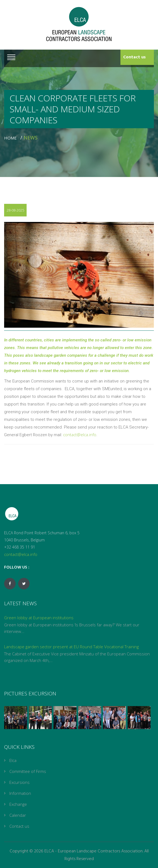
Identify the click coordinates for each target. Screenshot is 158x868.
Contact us (134, 57)
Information (20, 793)
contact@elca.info (80, 435)
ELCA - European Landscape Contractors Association (94, 851)
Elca (13, 760)
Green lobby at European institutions (39, 618)
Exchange (18, 804)
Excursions (19, 782)
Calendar (18, 815)
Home (12, 138)
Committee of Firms (28, 771)
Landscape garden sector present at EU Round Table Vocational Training (71, 647)
